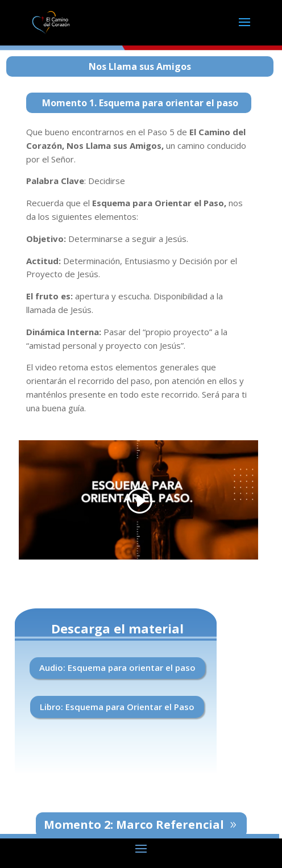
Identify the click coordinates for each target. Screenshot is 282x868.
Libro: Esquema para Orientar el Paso (117, 707)
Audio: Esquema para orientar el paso (117, 667)
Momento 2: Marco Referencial (134, 825)
